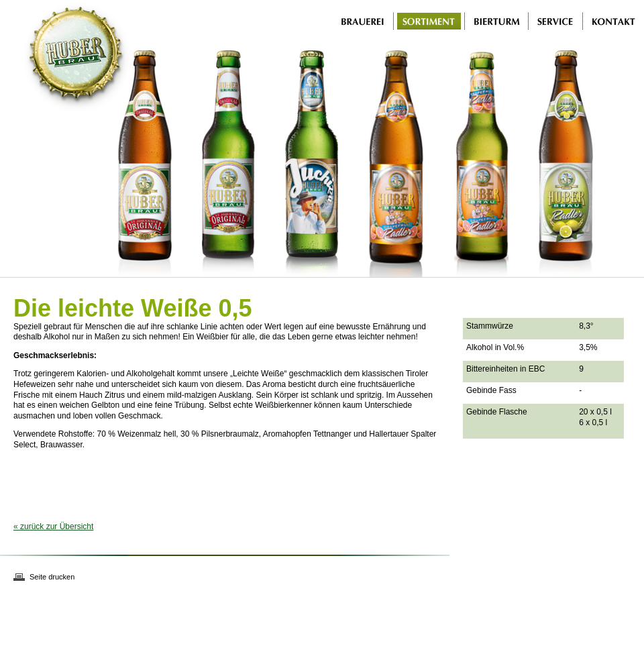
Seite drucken (52, 577)
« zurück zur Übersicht (53, 526)
